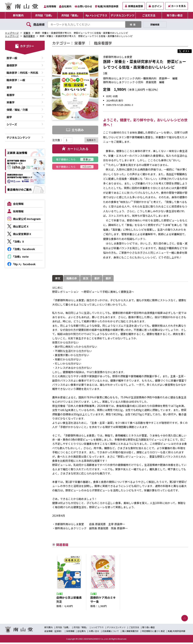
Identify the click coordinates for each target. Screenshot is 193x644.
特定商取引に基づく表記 (153, 632)
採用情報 (51, 6)
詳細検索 (155, 24)
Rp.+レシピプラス (96, 15)
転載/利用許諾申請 (108, 6)
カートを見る (177, 6)
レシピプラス (97, 629)
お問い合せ (94, 632)
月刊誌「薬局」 (70, 15)
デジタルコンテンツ (123, 15)
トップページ (12, 33)
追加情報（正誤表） (54, 632)
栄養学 (27, 33)
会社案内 (67, 6)
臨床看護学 (29, 36)
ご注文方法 (149, 15)
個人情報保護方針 (130, 632)
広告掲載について (111, 632)
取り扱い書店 (175, 15)
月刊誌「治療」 (44, 15)
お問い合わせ (85, 6)
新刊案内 (18, 15)
